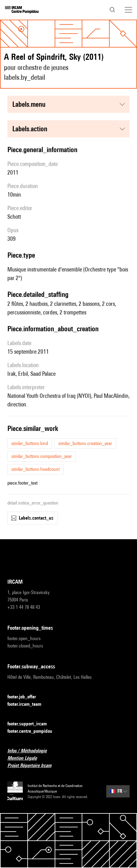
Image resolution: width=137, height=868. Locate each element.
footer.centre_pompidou (33, 731)
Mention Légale (26, 758)
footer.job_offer (25, 697)
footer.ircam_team (28, 704)
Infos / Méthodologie (31, 751)
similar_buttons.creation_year (85, 443)
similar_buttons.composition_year (42, 456)
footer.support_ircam (31, 724)
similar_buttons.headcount (35, 469)
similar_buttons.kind (30, 443)
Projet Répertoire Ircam (33, 766)
